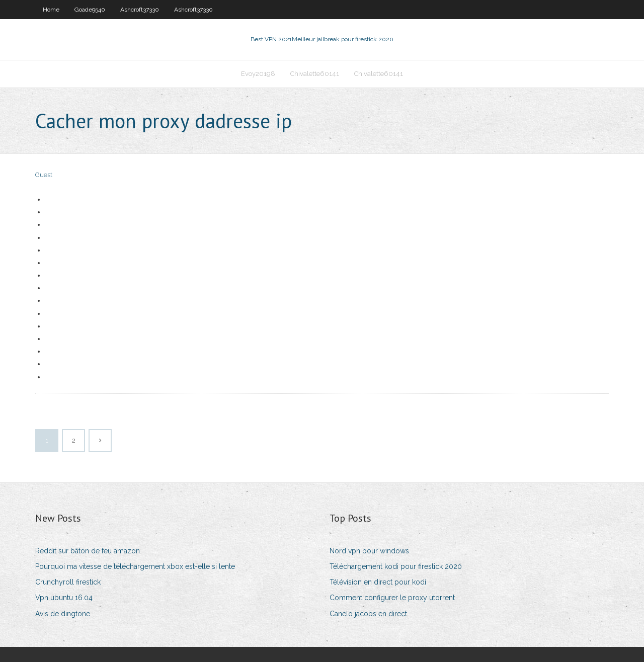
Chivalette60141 (315, 74)
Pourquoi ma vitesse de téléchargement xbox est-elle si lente (135, 566)
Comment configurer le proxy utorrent (392, 598)
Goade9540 (90, 10)
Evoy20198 (258, 74)
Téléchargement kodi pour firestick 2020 (396, 566)
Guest (44, 175)
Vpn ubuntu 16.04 (64, 598)
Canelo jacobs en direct (368, 614)
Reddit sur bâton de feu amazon (88, 551)
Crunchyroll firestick (68, 582)
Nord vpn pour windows (369, 551)
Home (51, 10)
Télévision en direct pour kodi (378, 582)
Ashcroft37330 (140, 10)
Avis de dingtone (63, 614)
